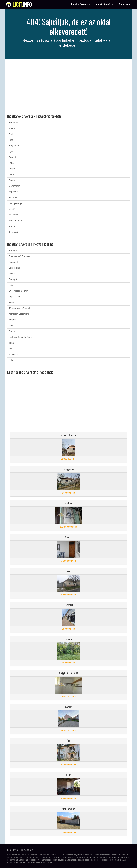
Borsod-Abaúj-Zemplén (20, 256)
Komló (12, 226)
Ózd (11, 134)
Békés (12, 274)
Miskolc (12, 128)
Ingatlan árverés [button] (81, 4)
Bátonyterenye (16, 203)
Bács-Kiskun (15, 268)
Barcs (11, 174)
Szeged (12, 157)
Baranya (13, 251)
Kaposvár (13, 192)
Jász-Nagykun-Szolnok (20, 308)
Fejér (11, 285)
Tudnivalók (124, 4)
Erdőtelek (13, 198)
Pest (11, 325)
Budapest (13, 123)
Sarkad (12, 180)
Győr (11, 151)
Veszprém (13, 354)
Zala (11, 360)
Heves (12, 303)
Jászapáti (13, 232)
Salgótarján (14, 146)
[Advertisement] (69, 87)
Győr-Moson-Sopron (18, 291)
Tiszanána (14, 215)
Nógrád (12, 320)
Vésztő (12, 209)
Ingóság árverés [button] (104, 4)
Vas (10, 348)
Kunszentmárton (16, 221)
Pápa (11, 163)
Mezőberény (15, 186)
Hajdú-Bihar (14, 297)
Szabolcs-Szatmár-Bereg (21, 337)
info (22, 4)
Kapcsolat (27, 850)
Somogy (13, 331)
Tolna (11, 343)
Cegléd (12, 169)
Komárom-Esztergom (19, 314)
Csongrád (13, 279)
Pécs (11, 140)
